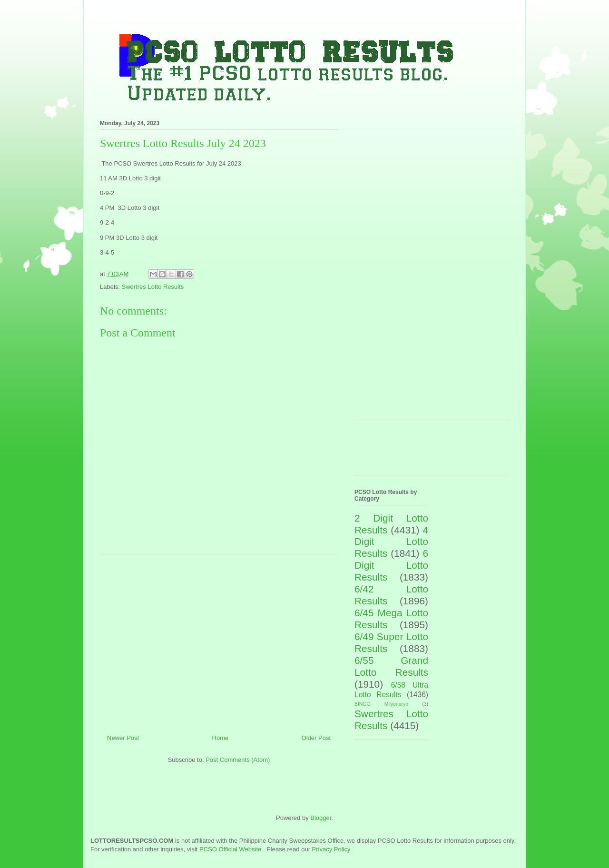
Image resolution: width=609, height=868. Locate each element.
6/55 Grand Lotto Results (391, 666)
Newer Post (123, 738)
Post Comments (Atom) (238, 760)
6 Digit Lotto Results (391, 565)
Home (221, 738)
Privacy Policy (331, 849)
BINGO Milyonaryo (381, 704)
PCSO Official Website (230, 849)
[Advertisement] (219, 641)
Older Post (316, 738)
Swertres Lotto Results (153, 287)
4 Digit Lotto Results (391, 542)
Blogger (321, 818)
